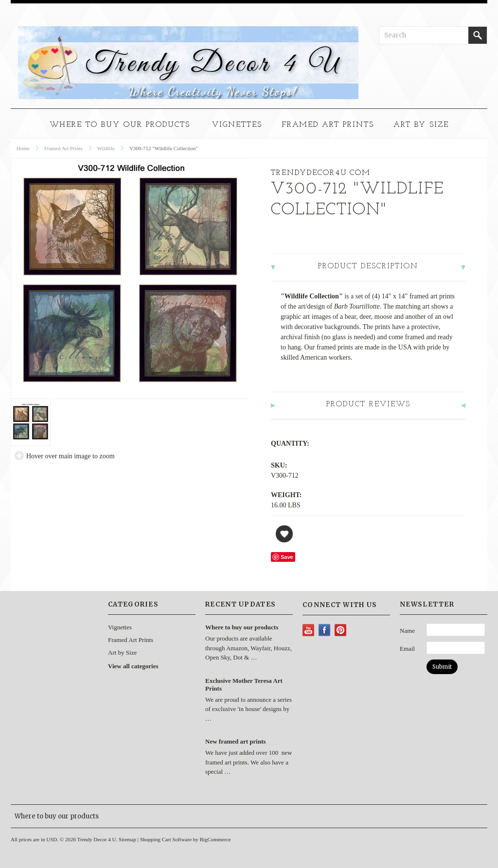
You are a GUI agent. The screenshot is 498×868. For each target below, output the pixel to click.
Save (287, 557)
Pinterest (341, 630)
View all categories (133, 666)
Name (407, 631)
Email (407, 649)
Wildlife (106, 148)
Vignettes (237, 125)
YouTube (309, 630)
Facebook (325, 630)
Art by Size (421, 125)
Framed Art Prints (328, 125)
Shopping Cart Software (166, 839)
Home (23, 148)
